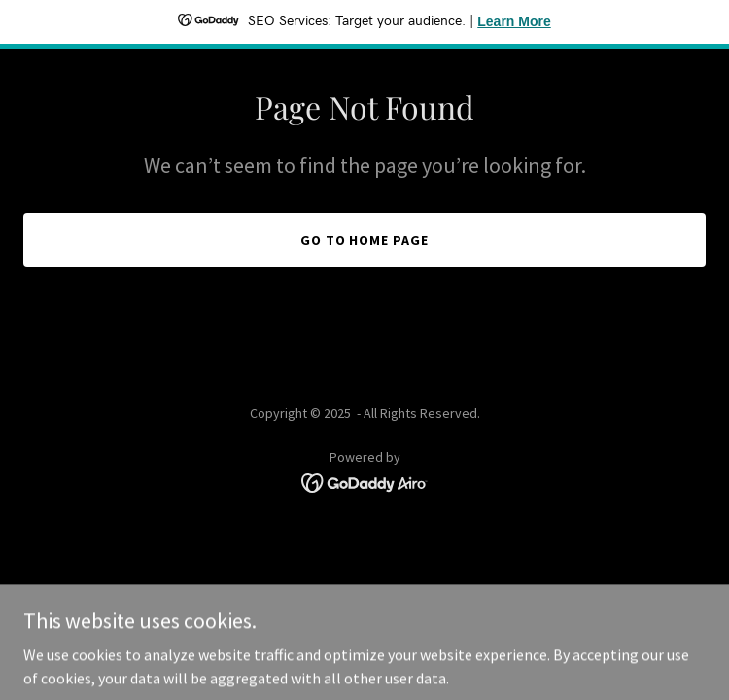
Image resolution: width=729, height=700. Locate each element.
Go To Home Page (365, 240)
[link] (365, 481)
